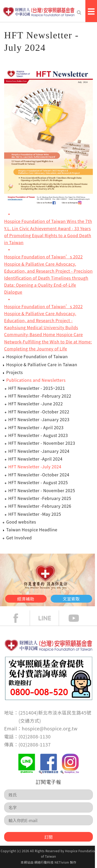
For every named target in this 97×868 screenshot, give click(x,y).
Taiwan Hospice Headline (32, 530)
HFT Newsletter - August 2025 (38, 482)
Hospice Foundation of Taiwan (37, 356)
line (49, 618)
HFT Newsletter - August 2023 (38, 435)
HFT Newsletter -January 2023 (39, 419)
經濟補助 (26, 599)
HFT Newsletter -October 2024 (39, 475)
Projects (14, 372)
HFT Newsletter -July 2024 (35, 467)
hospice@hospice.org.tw (50, 728)
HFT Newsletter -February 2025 (40, 498)
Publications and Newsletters (36, 380)
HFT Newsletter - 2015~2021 (37, 388)
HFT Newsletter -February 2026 (40, 506)
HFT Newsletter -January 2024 (39, 451)
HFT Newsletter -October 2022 (39, 412)
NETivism (62, 862)
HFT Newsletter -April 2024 (35, 459)
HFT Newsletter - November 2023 (42, 443)
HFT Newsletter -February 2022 (40, 396)
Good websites (21, 522)
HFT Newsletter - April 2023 (36, 427)
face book (20, 618)
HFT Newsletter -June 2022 (36, 404)
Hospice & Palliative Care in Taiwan (42, 364)
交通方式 (30, 721)
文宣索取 (71, 599)
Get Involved (19, 538)
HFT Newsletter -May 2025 (35, 514)
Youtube (78, 618)
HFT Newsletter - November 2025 (42, 490)
